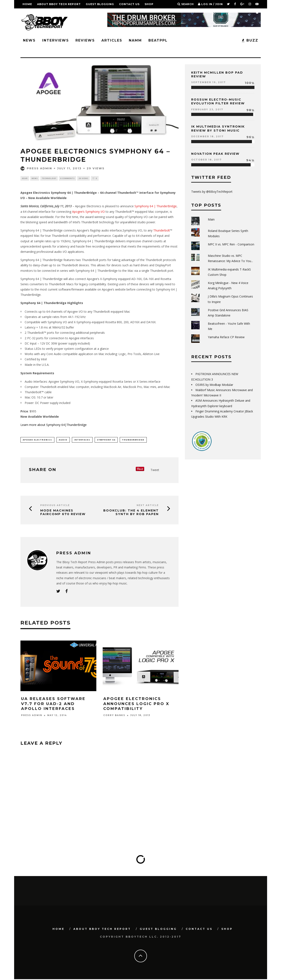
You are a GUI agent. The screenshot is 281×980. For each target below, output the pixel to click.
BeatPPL (158, 40)
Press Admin (36, 168)
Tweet (155, 471)
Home (27, 4)
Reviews (85, 40)
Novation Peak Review (215, 154)
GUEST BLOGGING (100, 4)
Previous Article (55, 506)
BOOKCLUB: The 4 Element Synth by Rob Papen (131, 513)
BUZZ (250, 40)
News (29, 40)
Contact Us (129, 4)
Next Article (148, 506)
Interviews (56, 40)
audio (63, 440)
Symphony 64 (106, 440)
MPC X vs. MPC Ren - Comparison (231, 244)
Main (211, 219)
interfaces (82, 440)
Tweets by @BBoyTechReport (212, 192)
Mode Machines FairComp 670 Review (63, 513)
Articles (112, 40)
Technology (49, 178)
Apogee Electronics (37, 440)
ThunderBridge (133, 440)
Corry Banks (114, 716)
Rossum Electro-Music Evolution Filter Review (218, 101)
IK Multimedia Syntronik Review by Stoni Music (218, 128)
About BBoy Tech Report (59, 4)
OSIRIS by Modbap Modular (214, 385)
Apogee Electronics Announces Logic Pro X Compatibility (136, 705)
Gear (25, 178)
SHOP (149, 4)
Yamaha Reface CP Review (226, 337)
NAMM (135, 40)
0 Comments (67, 178)
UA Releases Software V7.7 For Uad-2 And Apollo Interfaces (53, 705)
